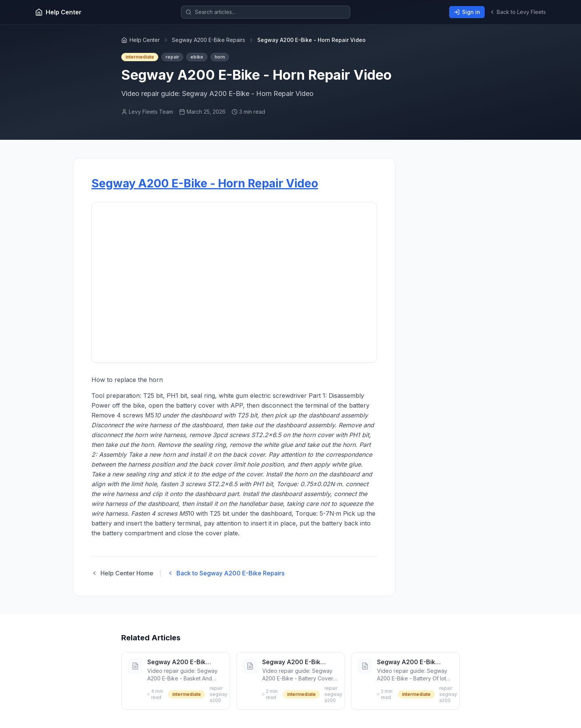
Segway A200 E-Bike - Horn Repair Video (205, 183)
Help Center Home (122, 573)
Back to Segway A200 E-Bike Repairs (226, 573)
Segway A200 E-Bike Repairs (209, 40)
